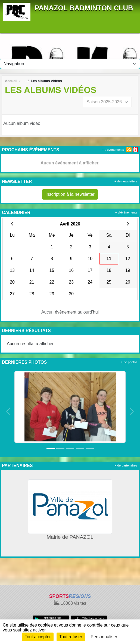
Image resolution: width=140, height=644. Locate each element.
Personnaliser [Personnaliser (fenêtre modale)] (104, 637)
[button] (8, 411)
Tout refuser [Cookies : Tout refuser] (71, 637)
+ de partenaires (126, 465)
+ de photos (129, 362)
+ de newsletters (126, 181)
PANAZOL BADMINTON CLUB (84, 8)
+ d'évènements (113, 150)
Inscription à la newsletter (70, 194)
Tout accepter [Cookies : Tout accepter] (38, 637)
